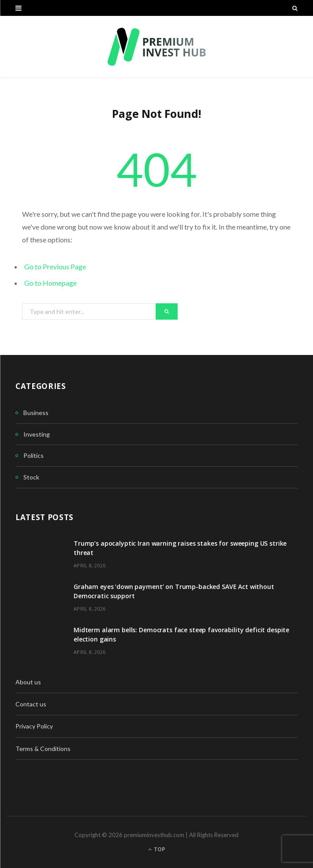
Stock (31, 477)
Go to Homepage (50, 283)
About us (28, 682)
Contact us (31, 704)
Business (36, 413)
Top (157, 849)
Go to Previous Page (55, 266)
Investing (37, 434)
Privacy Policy (34, 726)
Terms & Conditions (43, 749)
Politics (34, 455)
